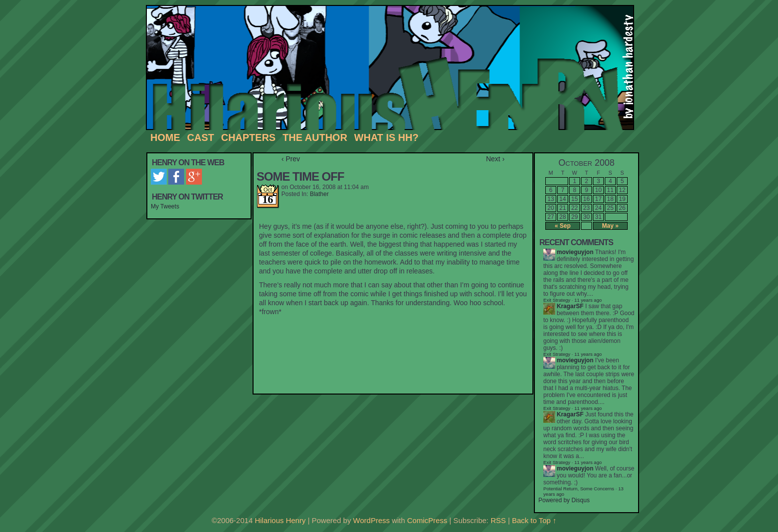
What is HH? (387, 137)
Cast (200, 137)
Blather (319, 194)
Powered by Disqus (564, 500)
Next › (495, 159)
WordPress (372, 520)
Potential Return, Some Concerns (579, 489)
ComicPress (427, 520)
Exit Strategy (557, 300)
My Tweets (165, 206)
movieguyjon (575, 252)
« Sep (563, 226)
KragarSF (570, 306)
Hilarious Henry (394, 68)
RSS (498, 520)
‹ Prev (291, 159)
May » (610, 226)
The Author (315, 137)
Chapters (248, 137)
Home (165, 137)
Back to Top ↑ (534, 520)
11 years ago (588, 354)
